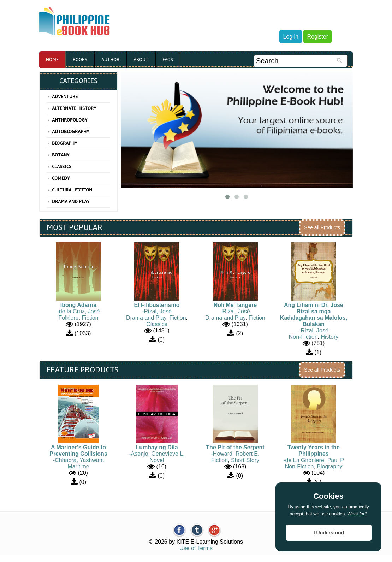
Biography (65, 143)
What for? (357, 514)
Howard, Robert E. (236, 454)
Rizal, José (158, 311)
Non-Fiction (303, 337)
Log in (291, 37)
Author (110, 60)
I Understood (329, 533)
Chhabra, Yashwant (79, 460)
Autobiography (71, 132)
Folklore (69, 318)
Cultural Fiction (72, 190)
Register (317, 37)
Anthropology (70, 120)
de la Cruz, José (79, 311)
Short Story (245, 460)
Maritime (78, 466)
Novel (157, 460)
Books (80, 60)
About (141, 60)
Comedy (61, 178)
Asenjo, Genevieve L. (158, 454)
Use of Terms (196, 548)
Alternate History (74, 108)
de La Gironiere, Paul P (315, 460)
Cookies (328, 496)
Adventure (65, 97)
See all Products (322, 227)
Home (52, 60)
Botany (61, 155)
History (329, 337)
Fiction (90, 318)
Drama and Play (71, 202)
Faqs (168, 60)
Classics (62, 167)
